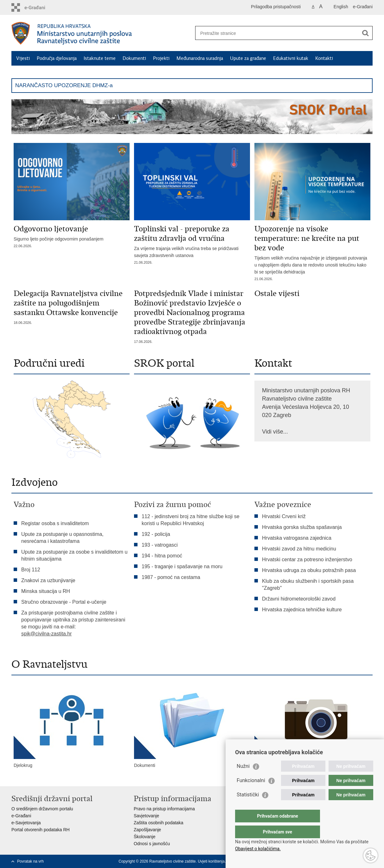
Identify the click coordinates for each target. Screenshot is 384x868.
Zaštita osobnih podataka (158, 823)
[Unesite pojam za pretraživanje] (277, 33)
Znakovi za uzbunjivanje (48, 580)
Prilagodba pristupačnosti (276, 7)
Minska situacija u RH (46, 591)
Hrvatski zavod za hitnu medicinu (299, 549)
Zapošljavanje (147, 830)
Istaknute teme (100, 58)
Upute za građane (248, 58)
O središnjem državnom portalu (42, 809)
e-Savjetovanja (26, 823)
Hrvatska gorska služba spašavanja (302, 527)
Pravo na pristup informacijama (164, 809)
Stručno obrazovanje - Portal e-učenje (64, 602)
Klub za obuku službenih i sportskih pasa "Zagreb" (308, 585)
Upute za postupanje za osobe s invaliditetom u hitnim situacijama (74, 555)
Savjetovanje (146, 816)
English (341, 7)
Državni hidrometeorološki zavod (299, 599)
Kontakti (324, 58)
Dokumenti (134, 58)
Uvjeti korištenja (211, 861)
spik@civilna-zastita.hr (46, 634)
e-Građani (363, 7)
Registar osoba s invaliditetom (55, 523)
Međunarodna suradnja (200, 58)
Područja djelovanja (57, 58)
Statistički (248, 807)
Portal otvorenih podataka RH (41, 830)
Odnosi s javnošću (152, 844)
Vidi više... (275, 432)
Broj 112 (31, 570)
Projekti (161, 58)
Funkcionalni (251, 793)
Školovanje (145, 837)
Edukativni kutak (291, 58)
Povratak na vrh (30, 861)
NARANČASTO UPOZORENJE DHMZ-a (64, 85)
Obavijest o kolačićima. (258, 849)
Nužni (243, 779)
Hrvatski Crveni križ (284, 516)
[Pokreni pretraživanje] (365, 33)
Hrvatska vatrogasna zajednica (297, 538)
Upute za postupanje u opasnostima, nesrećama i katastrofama (62, 538)
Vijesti (23, 58)
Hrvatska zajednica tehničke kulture (302, 610)
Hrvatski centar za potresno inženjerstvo (307, 559)
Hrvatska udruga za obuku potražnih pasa (309, 570)
